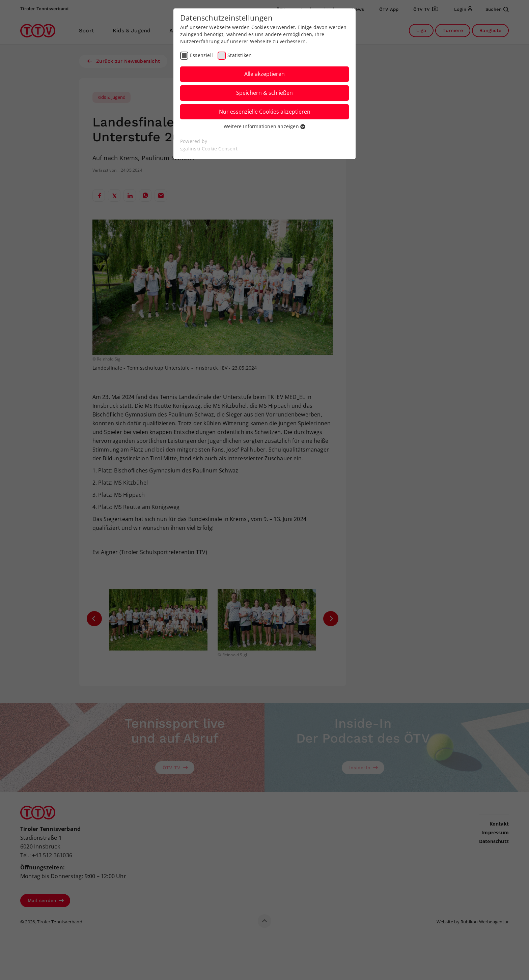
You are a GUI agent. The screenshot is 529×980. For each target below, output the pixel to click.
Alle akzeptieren (264, 74)
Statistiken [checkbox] (240, 55)
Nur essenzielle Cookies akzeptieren (265, 112)
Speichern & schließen (264, 93)
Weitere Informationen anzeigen (264, 126)
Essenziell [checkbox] (201, 55)
